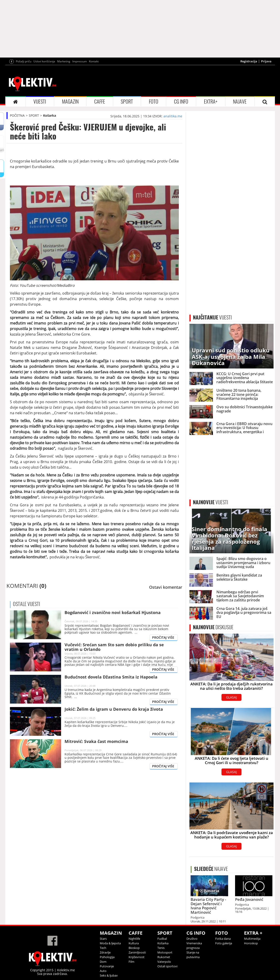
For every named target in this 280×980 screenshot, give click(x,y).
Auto (103, 971)
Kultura (134, 943)
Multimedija (252, 939)
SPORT (127, 101)
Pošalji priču (24, 61)
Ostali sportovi (167, 966)
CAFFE (100, 101)
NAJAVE (240, 101)
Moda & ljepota (110, 943)
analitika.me (173, 116)
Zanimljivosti (137, 952)
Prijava (266, 61)
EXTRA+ (211, 101)
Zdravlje (105, 952)
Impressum (80, 61)
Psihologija (107, 957)
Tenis (161, 948)
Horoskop (251, 943)
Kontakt (94, 61)
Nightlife (134, 939)
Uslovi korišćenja (44, 61)
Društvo (192, 939)
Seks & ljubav (109, 975)
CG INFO (181, 101)
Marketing (64, 61)
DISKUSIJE (213, 627)
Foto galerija (224, 943)
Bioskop (134, 948)
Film (131, 962)
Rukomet (164, 957)
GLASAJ (231, 697)
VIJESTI (40, 101)
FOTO (154, 101)
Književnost (137, 957)
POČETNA (17, 115)
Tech (103, 948)
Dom (103, 962)
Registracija (249, 61)
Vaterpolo (164, 962)
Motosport (165, 952)
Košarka (50, 115)
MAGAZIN (70, 101)
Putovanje (107, 966)
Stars (103, 939)
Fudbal (162, 939)
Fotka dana (223, 939)
